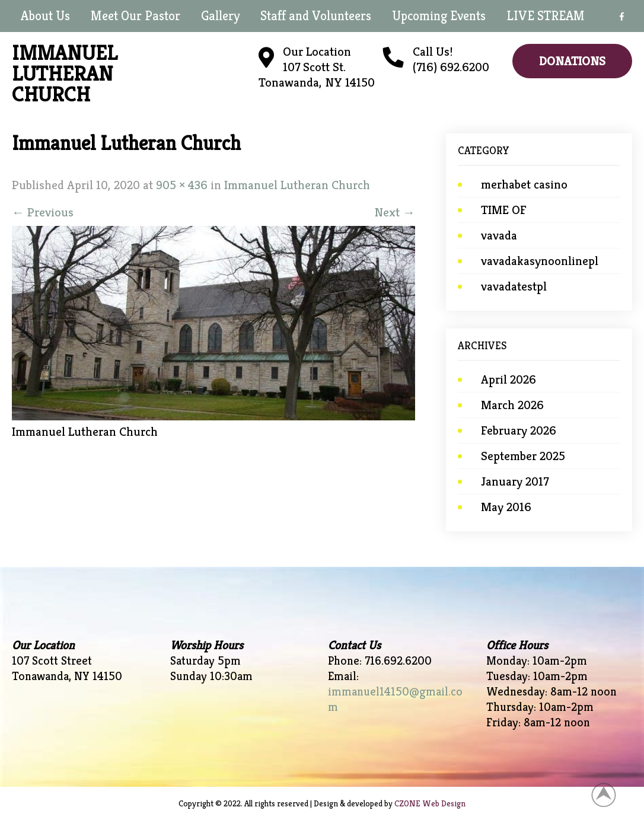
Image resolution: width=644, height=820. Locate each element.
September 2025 (523, 456)
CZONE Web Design (430, 803)
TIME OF (504, 210)
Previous (43, 212)
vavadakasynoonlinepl (540, 261)
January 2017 (515, 481)
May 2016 (506, 507)
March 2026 (512, 405)
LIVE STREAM (546, 16)
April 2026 (508, 379)
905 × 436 (182, 185)
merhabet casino (524, 184)
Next (395, 212)
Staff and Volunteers (316, 16)
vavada (499, 235)
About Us (45, 16)
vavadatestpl (514, 286)
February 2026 (519, 430)
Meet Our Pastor (136, 16)
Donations (572, 61)
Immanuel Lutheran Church (297, 185)
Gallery (220, 16)
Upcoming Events (439, 16)
